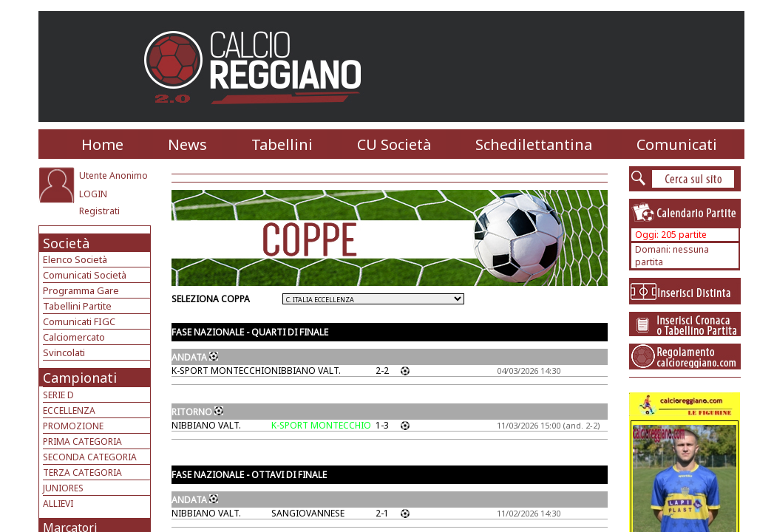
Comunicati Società (85, 275)
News (187, 144)
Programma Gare (81, 290)
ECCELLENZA (69, 410)
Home (102, 144)
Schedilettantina (534, 144)
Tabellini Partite (77, 306)
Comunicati (677, 144)
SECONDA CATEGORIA (90, 457)
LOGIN (93, 194)
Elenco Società (75, 259)
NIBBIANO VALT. (306, 371)
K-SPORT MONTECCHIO (221, 371)
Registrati (99, 211)
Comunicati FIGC (79, 321)
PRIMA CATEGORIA (82, 441)
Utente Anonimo (113, 175)
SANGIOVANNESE (308, 513)
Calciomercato (74, 337)
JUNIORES (63, 488)
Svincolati (64, 352)
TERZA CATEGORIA (82, 473)
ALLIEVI (58, 504)
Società (66, 243)
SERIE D (58, 395)
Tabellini (282, 144)
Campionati (80, 378)
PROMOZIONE (73, 426)
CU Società (394, 144)
